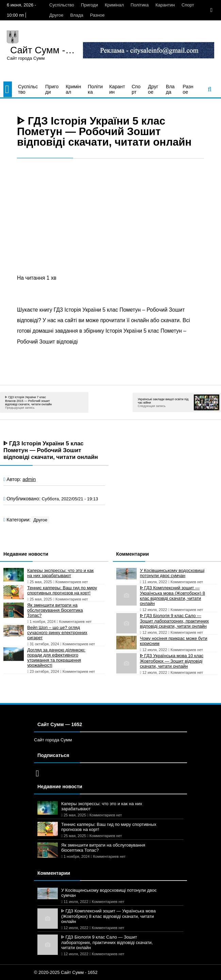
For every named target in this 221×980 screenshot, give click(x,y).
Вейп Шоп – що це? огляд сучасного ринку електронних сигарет (57, 633)
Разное (97, 15)
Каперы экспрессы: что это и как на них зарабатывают (60, 573)
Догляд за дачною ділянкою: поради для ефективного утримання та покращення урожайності (56, 658)
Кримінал (114, 5)
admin (29, 479)
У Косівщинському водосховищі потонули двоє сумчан (172, 573)
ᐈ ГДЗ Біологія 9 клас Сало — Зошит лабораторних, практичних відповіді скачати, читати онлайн (175, 621)
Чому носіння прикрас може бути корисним (174, 641)
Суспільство (62, 5)
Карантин (165, 5)
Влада (76, 15)
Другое (56, 15)
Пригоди (89, 5)
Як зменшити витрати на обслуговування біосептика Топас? (55, 610)
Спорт (188, 5)
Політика (140, 5)
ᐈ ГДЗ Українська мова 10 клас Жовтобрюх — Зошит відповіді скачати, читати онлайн (172, 661)
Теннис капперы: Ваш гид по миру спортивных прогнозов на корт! (62, 590)
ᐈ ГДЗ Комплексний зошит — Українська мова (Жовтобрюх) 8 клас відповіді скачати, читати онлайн (173, 596)
